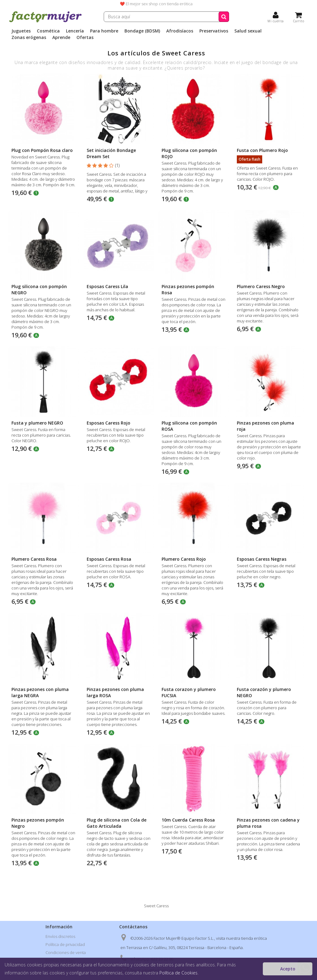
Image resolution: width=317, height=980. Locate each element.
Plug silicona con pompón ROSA (189, 426)
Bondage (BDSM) (142, 31)
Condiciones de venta (66, 952)
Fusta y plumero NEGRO (37, 423)
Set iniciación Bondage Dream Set (111, 153)
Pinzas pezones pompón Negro (38, 823)
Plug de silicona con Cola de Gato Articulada (117, 823)
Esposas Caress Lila (107, 286)
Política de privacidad (65, 944)
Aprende (61, 37)
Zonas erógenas (29, 37)
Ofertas (85, 37)
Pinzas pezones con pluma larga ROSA (115, 692)
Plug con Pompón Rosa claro (42, 150)
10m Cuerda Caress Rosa (188, 820)
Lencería (75, 31)
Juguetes (21, 31)
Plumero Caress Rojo (184, 559)
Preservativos (214, 31)
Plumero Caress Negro (261, 286)
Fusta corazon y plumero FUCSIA (189, 692)
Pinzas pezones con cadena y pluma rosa (268, 823)
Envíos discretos (60, 936)
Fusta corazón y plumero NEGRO (264, 692)
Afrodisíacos (180, 31)
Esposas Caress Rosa (109, 559)
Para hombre (104, 31)
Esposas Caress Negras (262, 559)
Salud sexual (248, 31)
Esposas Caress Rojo (109, 423)
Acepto (288, 969)
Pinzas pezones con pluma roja (265, 426)
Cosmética (48, 31)
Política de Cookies (178, 973)
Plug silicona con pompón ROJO (189, 153)
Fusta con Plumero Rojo (262, 150)
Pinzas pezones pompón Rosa (188, 289)
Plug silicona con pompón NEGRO (39, 289)
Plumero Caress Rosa (34, 559)
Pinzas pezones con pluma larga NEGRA (40, 692)
